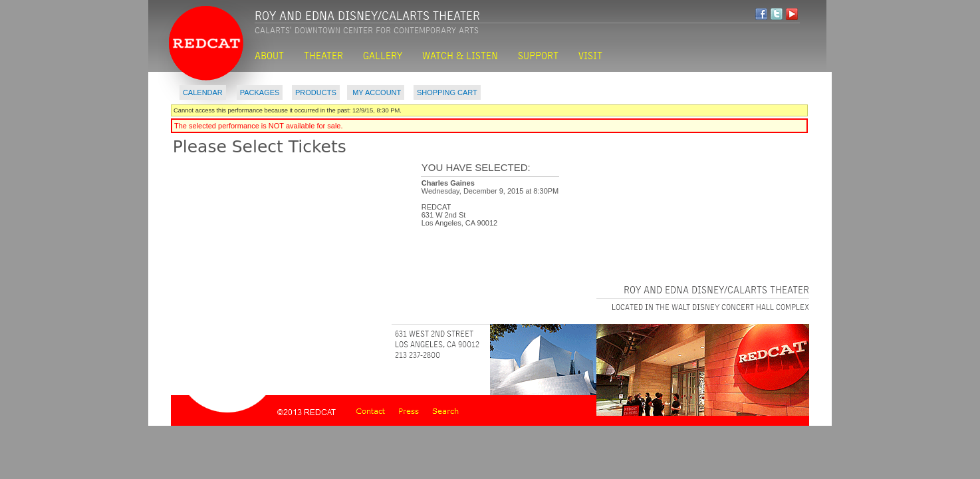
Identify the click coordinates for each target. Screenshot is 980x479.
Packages (260, 92)
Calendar (203, 92)
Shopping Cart (447, 92)
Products (316, 92)
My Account (376, 92)
